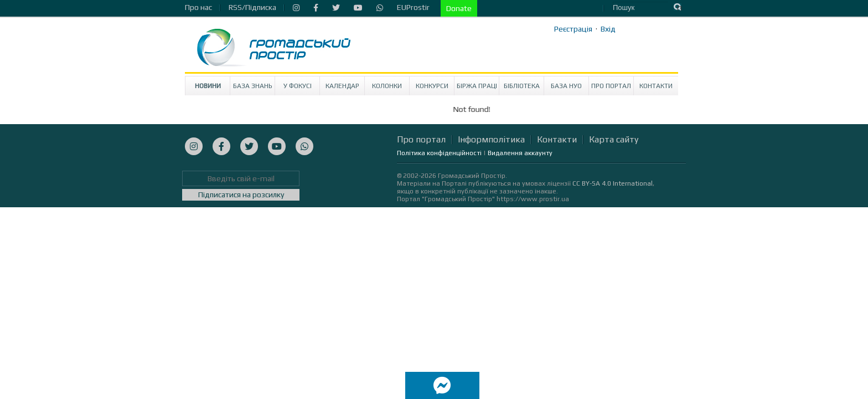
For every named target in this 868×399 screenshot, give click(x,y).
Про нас (198, 7)
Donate (459, 8)
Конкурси (432, 86)
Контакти (656, 86)
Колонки (387, 86)
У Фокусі (298, 86)
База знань (253, 86)
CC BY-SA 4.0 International (613, 183)
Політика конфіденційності (439, 153)
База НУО (566, 86)
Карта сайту (614, 139)
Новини (208, 86)
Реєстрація (573, 29)
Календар (342, 86)
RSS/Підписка (252, 7)
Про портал (611, 86)
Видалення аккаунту (520, 153)
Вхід (608, 29)
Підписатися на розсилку (241, 195)
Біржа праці (477, 86)
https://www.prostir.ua (533, 199)
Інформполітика (491, 139)
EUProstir (413, 7)
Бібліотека (522, 86)
